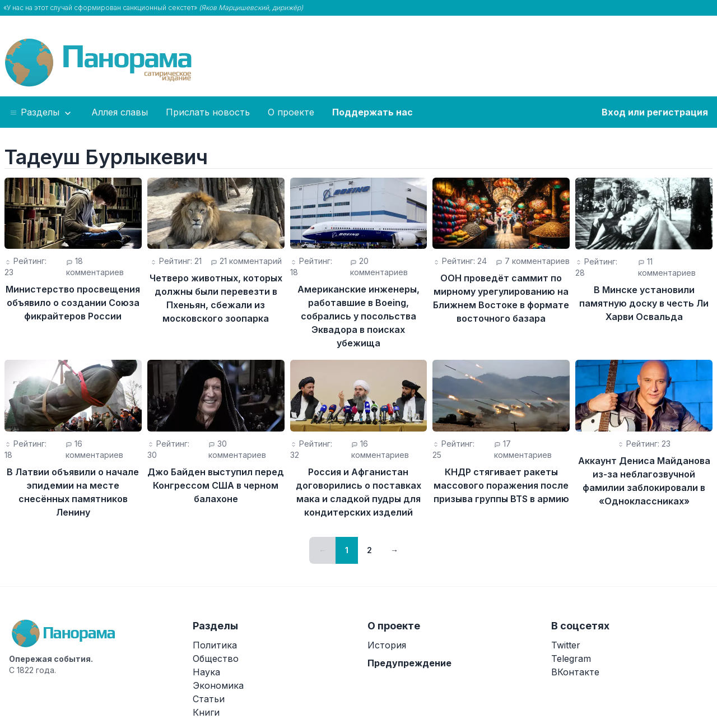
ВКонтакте (575, 672)
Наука (206, 672)
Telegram (571, 659)
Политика (215, 645)
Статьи (209, 699)
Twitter (566, 645)
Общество (216, 659)
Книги (206, 712)
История (387, 645)
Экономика (218, 685)
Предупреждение (409, 663)
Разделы (41, 113)
